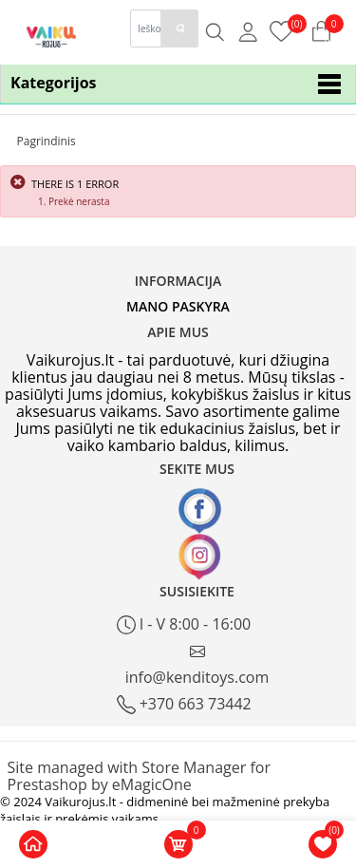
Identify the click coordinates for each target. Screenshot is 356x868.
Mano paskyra (178, 306)
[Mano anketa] (248, 31)
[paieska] (179, 28)
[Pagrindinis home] (33, 844)
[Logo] (52, 36)
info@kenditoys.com (197, 665)
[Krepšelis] (178, 844)
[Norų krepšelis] (323, 844)
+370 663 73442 (184, 704)
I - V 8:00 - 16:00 (184, 624)
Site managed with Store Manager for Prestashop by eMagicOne (139, 776)
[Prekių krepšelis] (281, 30)
